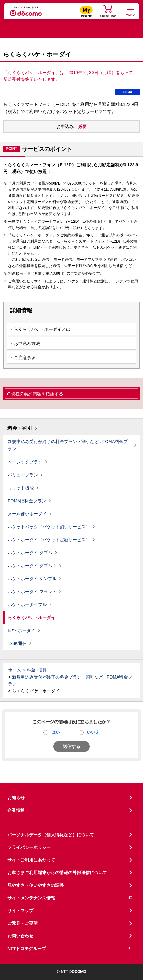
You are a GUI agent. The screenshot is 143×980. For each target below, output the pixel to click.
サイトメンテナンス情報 (70, 898)
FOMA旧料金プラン (27, 501)
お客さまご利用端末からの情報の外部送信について (57, 873)
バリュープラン (23, 475)
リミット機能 (21, 488)
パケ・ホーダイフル (27, 604)
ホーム (15, 670)
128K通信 (17, 643)
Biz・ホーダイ (22, 630)
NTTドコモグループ (70, 949)
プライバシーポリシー (29, 847)
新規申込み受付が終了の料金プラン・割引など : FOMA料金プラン (68, 445)
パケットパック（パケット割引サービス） (49, 527)
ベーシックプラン (25, 462)
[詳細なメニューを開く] (130, 12)
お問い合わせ (20, 936)
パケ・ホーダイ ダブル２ (32, 566)
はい (56, 732)
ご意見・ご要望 (23, 923)
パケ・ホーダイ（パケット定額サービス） (49, 540)
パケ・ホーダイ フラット (32, 592)
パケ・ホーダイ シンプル (32, 579)
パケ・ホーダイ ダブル (30, 553)
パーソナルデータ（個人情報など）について (51, 835)
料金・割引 (20, 428)
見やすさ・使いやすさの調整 (36, 885)
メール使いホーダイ (27, 514)
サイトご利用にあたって (31, 860)
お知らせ (16, 798)
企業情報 (16, 810)
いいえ (93, 732)
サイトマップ (20, 911)
